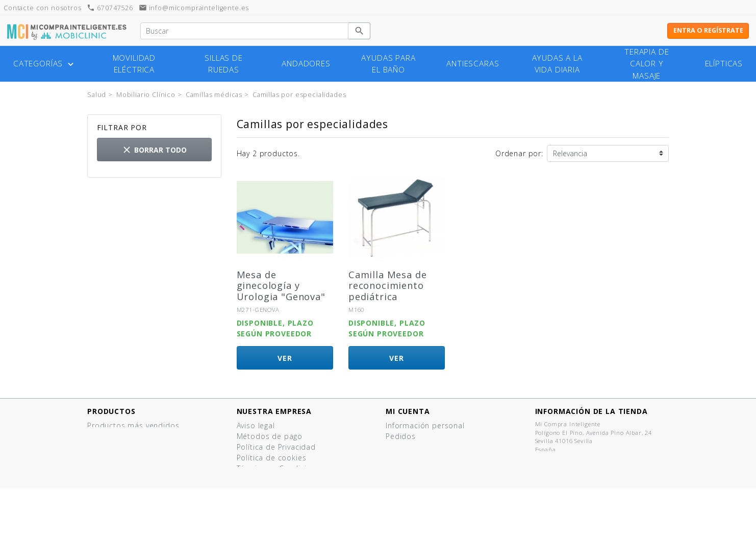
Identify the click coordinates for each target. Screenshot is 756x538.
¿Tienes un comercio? (276, 490)
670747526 (110, 8)
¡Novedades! (110, 436)
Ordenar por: (519, 153)
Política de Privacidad (276, 447)
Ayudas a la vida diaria (557, 64)
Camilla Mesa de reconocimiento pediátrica (388, 286)
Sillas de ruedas (224, 64)
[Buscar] (244, 31)
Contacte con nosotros (280, 500)
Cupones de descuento (429, 458)
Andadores (306, 64)
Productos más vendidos (133, 425)
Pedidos (401, 436)
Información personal (425, 425)
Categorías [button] (45, 64)
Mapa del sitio (263, 511)
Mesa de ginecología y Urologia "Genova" (281, 286)
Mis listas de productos (429, 468)
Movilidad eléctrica (134, 64)
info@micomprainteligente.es (194, 8)
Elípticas (724, 64)
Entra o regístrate (708, 30)
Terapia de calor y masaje (647, 64)
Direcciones (407, 447)
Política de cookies (272, 458)
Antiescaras (473, 64)
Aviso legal (256, 425)
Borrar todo (154, 150)
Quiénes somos (266, 479)
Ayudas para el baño (388, 64)
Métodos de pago (270, 436)
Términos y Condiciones (281, 468)
